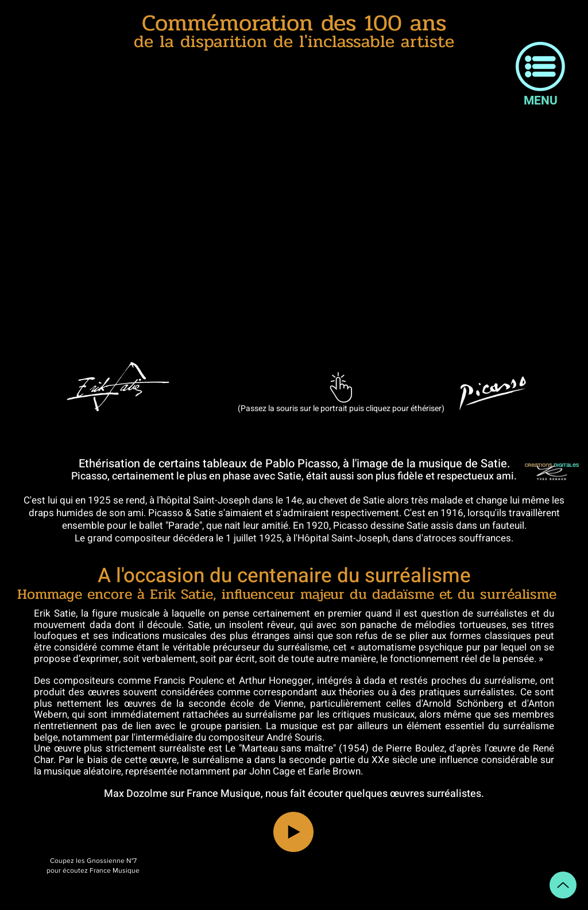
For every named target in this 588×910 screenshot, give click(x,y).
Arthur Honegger (275, 681)
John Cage (272, 771)
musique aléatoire (82, 771)
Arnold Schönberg (463, 704)
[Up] (563, 885)
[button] (540, 66)
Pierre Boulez (415, 748)
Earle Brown (334, 771)
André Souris (294, 737)
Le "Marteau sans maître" (281, 748)
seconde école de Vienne (246, 704)
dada (374, 681)
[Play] (293, 832)
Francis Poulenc (189, 681)
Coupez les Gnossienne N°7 (93, 861)
